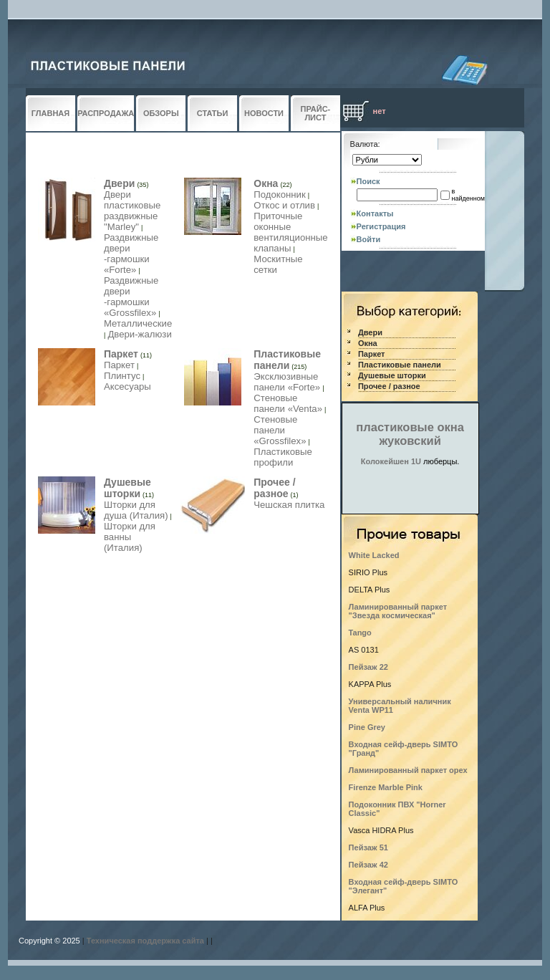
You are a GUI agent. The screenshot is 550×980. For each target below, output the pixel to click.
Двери (119, 183)
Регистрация (381, 226)
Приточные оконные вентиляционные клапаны (290, 232)
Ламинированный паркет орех (408, 770)
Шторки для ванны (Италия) (130, 537)
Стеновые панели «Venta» (288, 403)
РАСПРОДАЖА (106, 113)
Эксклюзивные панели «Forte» (287, 382)
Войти (369, 239)
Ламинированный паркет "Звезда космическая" (398, 611)
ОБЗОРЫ (161, 113)
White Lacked (374, 555)
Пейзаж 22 (368, 667)
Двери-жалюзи (139, 334)
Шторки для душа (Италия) (136, 510)
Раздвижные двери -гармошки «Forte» (131, 254)
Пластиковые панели (287, 360)
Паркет (121, 354)
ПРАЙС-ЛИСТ (316, 113)
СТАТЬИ (213, 113)
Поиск (368, 181)
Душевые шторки (127, 488)
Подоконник (280, 194)
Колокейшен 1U (391, 461)
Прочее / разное (274, 488)
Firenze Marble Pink (386, 787)
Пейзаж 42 (368, 865)
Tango (360, 633)
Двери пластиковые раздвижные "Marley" (132, 211)
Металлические (138, 323)
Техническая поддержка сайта (145, 941)
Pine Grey (367, 727)
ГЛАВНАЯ (50, 113)
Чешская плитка (289, 505)
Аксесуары (127, 386)
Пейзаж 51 (368, 847)
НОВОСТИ (264, 113)
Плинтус (122, 376)
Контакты (375, 213)
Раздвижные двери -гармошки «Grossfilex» (131, 297)
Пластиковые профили (283, 457)
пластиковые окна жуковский (410, 434)
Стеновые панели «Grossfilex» (280, 430)
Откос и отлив (284, 205)
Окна (266, 183)
